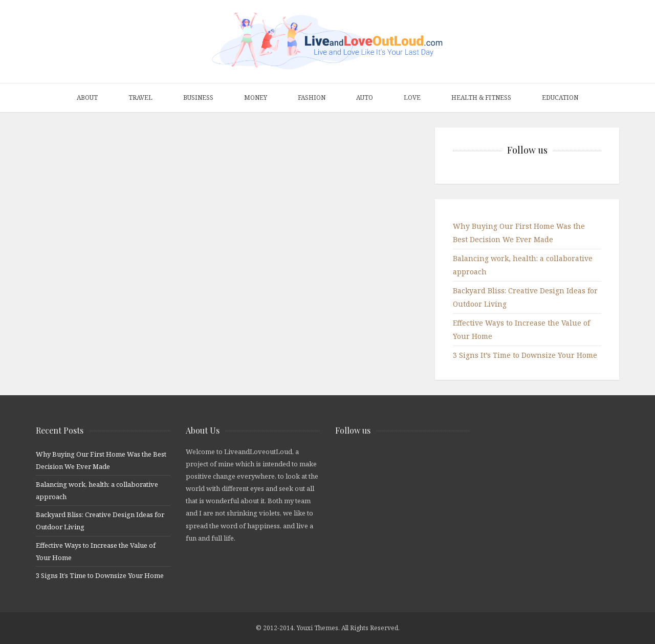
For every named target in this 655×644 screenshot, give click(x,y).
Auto (365, 98)
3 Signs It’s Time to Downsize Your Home (525, 355)
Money (256, 98)
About (87, 98)
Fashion (312, 98)
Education (560, 98)
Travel (140, 98)
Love (412, 98)
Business (198, 98)
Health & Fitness (481, 98)
